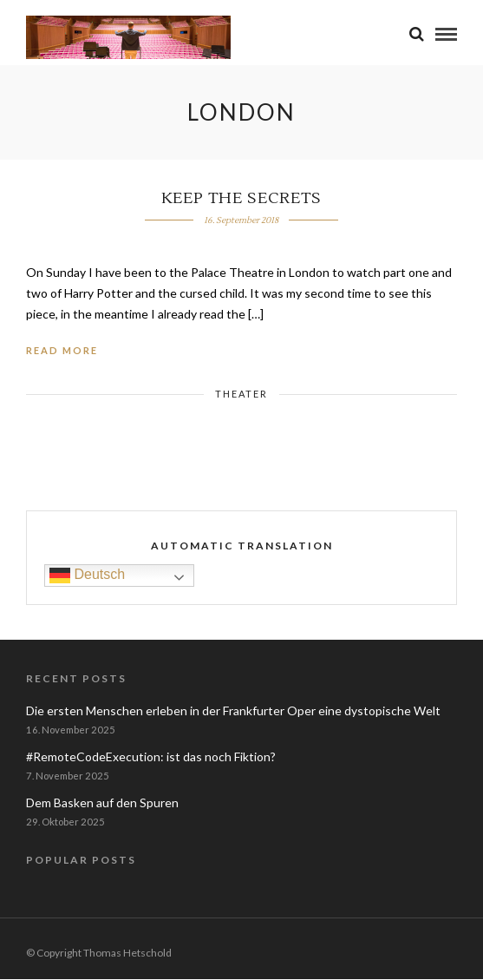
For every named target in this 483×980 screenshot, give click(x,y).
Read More (62, 350)
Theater (241, 394)
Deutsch (87, 575)
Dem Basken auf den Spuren (102, 802)
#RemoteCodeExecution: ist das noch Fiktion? (151, 756)
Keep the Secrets (241, 198)
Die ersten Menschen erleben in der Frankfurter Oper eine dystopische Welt (233, 710)
